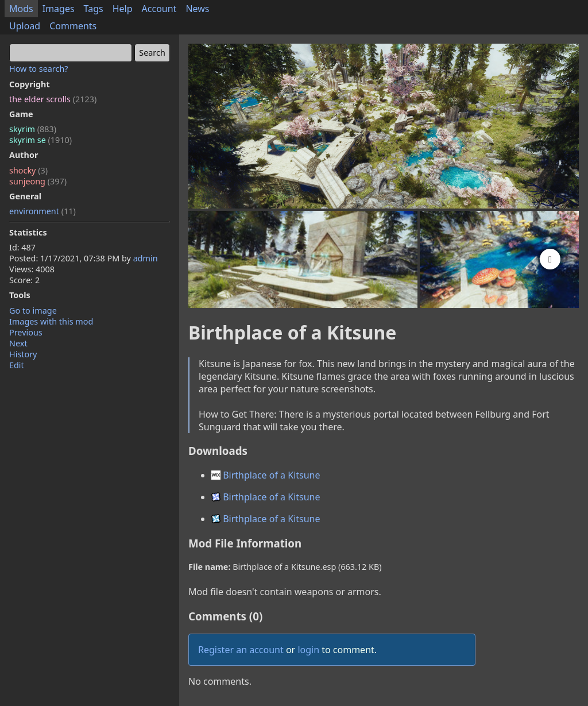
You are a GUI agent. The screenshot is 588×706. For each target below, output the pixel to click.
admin (146, 258)
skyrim (33, 129)
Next (18, 343)
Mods (21, 9)
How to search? (39, 69)
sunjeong (38, 181)
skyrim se (40, 140)
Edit (17, 365)
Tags (94, 9)
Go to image (33, 310)
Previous (26, 332)
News (197, 9)
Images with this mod (51, 321)
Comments (73, 26)
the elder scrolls (53, 99)
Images (59, 9)
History (23, 354)
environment (42, 211)
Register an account (241, 650)
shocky (28, 170)
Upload (25, 26)
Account (159, 9)
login (308, 650)
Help (123, 9)
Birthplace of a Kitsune (266, 475)
